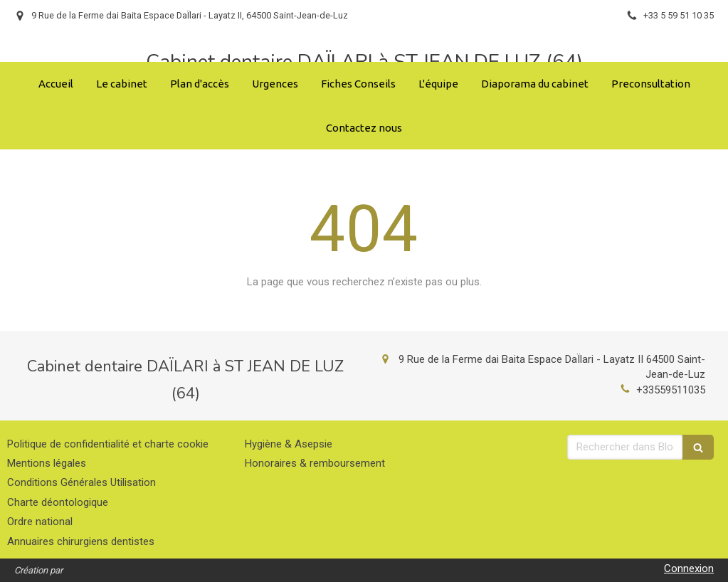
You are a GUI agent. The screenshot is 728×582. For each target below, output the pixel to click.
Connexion (689, 568)
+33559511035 (671, 390)
